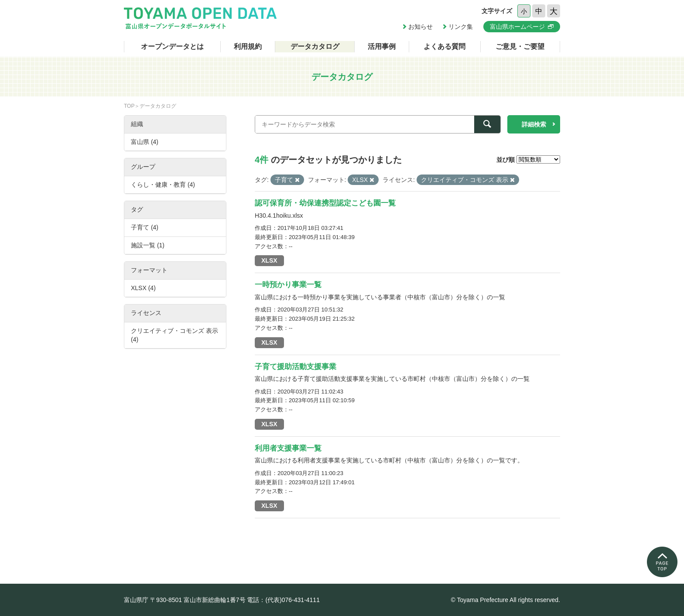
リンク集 (461, 27)
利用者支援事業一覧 (288, 448)
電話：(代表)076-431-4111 (283, 600)
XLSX (269, 260)
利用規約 (248, 46)
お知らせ (421, 27)
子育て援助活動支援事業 (296, 367)
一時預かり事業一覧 (288, 285)
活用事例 (382, 46)
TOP (129, 106)
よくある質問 (445, 46)
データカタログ (315, 46)
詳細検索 (534, 124)
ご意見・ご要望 (520, 46)
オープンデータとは (172, 46)
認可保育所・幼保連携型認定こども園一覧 (325, 203)
